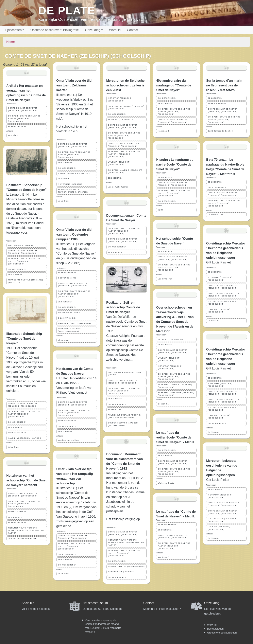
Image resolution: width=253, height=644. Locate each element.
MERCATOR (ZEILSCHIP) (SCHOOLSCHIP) (170, 367)
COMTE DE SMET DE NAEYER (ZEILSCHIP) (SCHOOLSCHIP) (23, 109)
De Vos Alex (214, 321)
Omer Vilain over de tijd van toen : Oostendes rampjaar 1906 (74, 234)
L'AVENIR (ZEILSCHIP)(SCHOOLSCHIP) (119, 163)
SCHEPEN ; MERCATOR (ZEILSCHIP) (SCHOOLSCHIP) (126, 107)
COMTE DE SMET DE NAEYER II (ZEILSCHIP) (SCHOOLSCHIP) (124, 145)
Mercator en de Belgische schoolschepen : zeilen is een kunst (126, 85)
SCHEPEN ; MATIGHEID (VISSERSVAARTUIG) (70, 330)
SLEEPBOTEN (115, 410)
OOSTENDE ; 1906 (67, 278)
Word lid (115, 30)
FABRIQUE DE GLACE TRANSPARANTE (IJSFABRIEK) (73, 191)
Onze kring (93, 30)
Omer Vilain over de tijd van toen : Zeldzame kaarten (74, 85)
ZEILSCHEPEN (15, 275)
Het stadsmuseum (95, 603)
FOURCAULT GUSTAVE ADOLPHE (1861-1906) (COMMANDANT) (124, 416)
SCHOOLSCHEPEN (17, 269)
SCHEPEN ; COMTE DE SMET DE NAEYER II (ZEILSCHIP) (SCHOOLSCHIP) (124, 154)
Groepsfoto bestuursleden (222, 633)
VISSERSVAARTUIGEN (69, 313)
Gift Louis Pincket (219, 262)
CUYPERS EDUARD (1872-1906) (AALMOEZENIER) (124, 424)
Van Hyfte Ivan (165, 279)
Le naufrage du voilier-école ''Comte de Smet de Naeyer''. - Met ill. (176, 437)
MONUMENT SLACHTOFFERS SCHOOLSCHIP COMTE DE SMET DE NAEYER (26, 530)
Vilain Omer (14, 447)
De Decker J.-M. (216, 215)
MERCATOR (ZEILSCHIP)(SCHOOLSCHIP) (120, 99)
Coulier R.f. (163, 404)
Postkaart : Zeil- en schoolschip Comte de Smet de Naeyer (123, 307)
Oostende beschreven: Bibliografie (55, 30)
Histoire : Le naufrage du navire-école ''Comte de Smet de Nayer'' (175, 164)
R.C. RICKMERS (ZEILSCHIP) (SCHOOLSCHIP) (222, 303)
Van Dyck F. (164, 557)
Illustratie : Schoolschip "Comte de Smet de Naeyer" (24, 339)
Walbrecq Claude (166, 483)
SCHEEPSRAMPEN (17, 127)
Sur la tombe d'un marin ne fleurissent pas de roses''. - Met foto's (224, 85)
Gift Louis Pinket (218, 480)
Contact (132, 30)
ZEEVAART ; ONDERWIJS (120, 119)
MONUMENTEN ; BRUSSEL (121, 572)
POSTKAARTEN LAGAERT (21, 245)
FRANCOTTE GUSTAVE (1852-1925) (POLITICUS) (25, 281)
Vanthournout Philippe (69, 440)
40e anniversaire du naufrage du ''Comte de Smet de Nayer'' (174, 85)
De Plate (67, 11)
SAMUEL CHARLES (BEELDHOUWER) (126, 566)
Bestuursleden (215, 629)
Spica (161, 210)
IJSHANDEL (64, 179)
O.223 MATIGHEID (67, 318)
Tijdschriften (13, 30)
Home (11, 42)
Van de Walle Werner (118, 187)
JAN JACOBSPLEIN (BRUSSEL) (23, 539)
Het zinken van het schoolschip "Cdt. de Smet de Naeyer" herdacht (26, 480)
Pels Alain (13, 135)
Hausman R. (164, 131)
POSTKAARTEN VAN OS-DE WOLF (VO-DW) (125, 374)
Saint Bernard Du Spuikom (221, 131)
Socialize (28, 603)
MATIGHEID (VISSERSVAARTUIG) (75, 323)
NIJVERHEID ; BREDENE (70, 184)
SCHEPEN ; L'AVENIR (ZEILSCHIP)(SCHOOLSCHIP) (125, 171)
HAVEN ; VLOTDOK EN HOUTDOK (25, 438)
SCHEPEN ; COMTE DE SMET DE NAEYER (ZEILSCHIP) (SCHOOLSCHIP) (24, 118)
